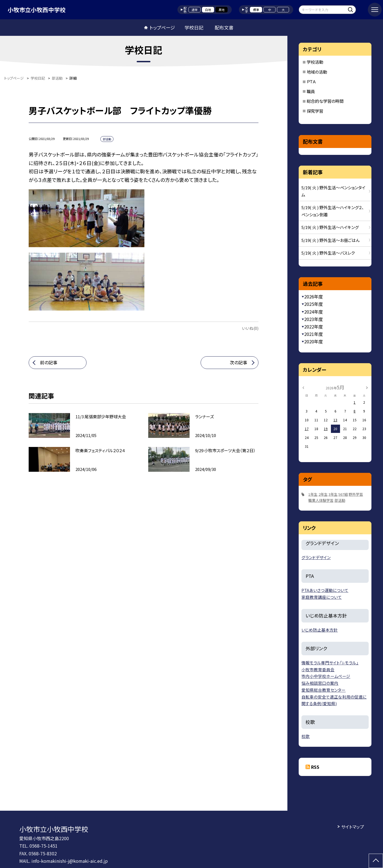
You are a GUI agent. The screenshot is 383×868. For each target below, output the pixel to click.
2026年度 (314, 296)
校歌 (306, 736)
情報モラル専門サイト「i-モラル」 (330, 663)
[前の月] (303, 387)
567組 (343, 494)
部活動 (340, 500)
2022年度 (314, 327)
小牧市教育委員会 (318, 669)
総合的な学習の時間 (325, 101)
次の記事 (238, 362)
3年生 (333, 494)
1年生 (313, 494)
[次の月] (367, 387)
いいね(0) (250, 328)
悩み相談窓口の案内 (320, 683)
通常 (195, 10)
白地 (208, 10)
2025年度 (314, 304)
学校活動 (315, 62)
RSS (315, 767)
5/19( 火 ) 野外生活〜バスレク (328, 253)
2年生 (323, 494)
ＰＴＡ (311, 81)
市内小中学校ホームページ (326, 676)
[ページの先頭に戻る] (376, 861)
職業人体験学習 (321, 500)
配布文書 (224, 27)
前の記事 (49, 362)
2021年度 (314, 334)
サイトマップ (353, 827)
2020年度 (314, 341)
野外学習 (356, 494)
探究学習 (315, 111)
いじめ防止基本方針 (320, 630)
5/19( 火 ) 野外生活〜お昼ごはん (331, 240)
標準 (256, 10)
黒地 (222, 10)
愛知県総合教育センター (323, 690)
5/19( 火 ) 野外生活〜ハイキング (330, 227)
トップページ (162, 27)
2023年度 (314, 319)
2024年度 (314, 312)
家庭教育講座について (322, 597)
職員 (311, 91)
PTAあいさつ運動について (325, 590)
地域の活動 (317, 72)
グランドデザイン (316, 557)
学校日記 (194, 27)
